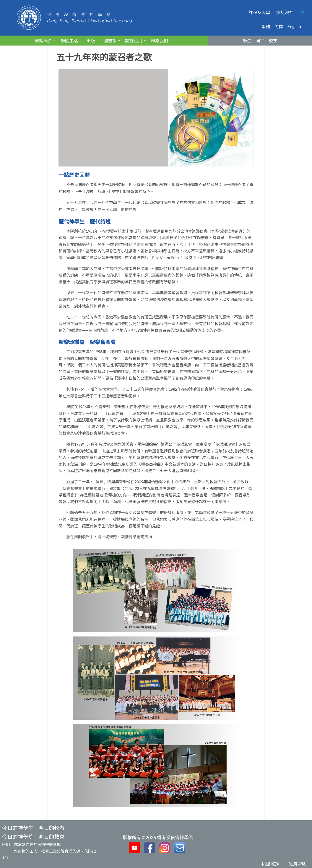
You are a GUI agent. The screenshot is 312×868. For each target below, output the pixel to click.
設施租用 (136, 41)
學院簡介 (45, 41)
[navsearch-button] (303, 12)
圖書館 (112, 41)
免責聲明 (297, 864)
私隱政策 (270, 864)
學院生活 (71, 41)
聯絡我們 (161, 41)
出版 (93, 41)
